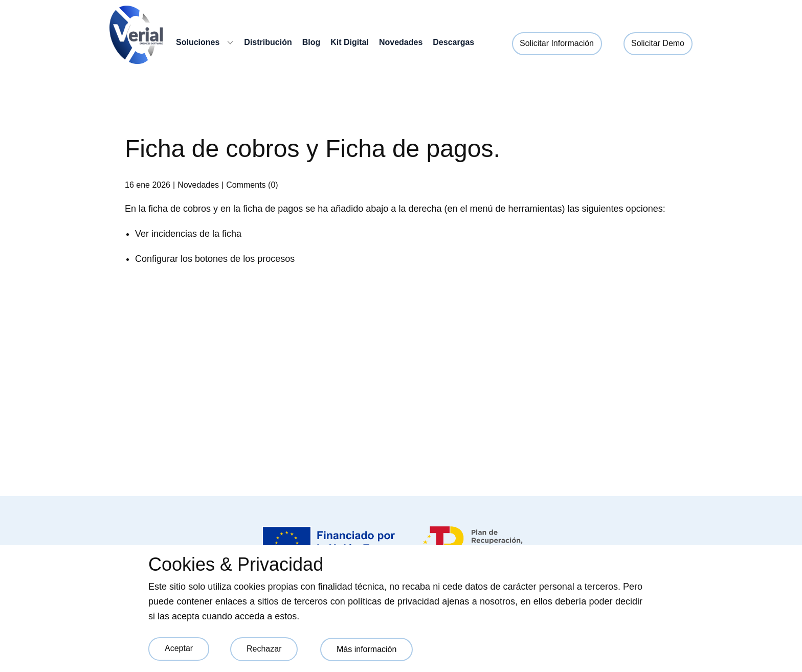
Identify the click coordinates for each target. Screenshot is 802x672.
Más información (366, 649)
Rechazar (264, 649)
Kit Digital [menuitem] (350, 42)
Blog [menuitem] (311, 42)
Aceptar (179, 648)
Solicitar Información (557, 43)
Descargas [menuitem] (453, 42)
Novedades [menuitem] (401, 42)
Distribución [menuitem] (268, 42)
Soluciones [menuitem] (198, 42)
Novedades (198, 185)
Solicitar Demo (658, 43)
